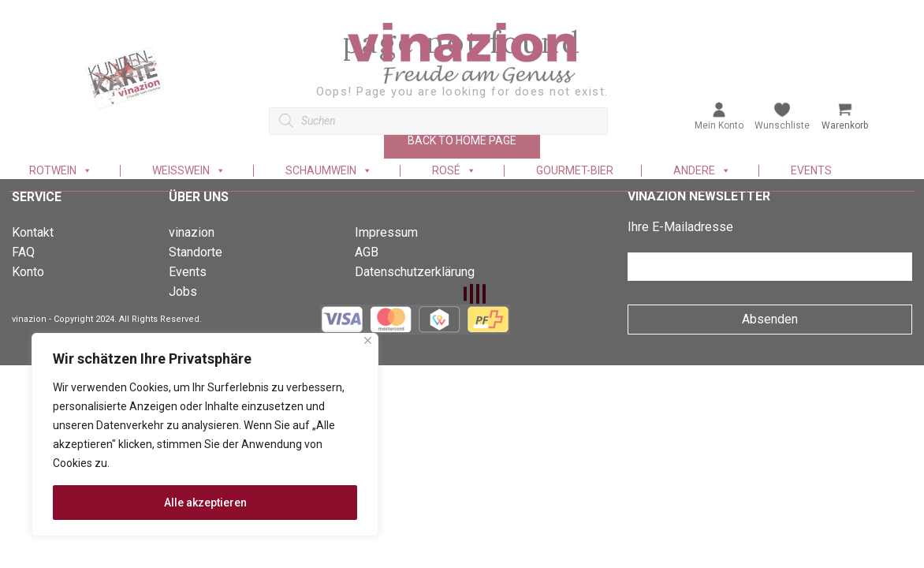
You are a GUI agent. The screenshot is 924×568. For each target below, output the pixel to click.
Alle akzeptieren (205, 503)
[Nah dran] (368, 340)
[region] (205, 435)
